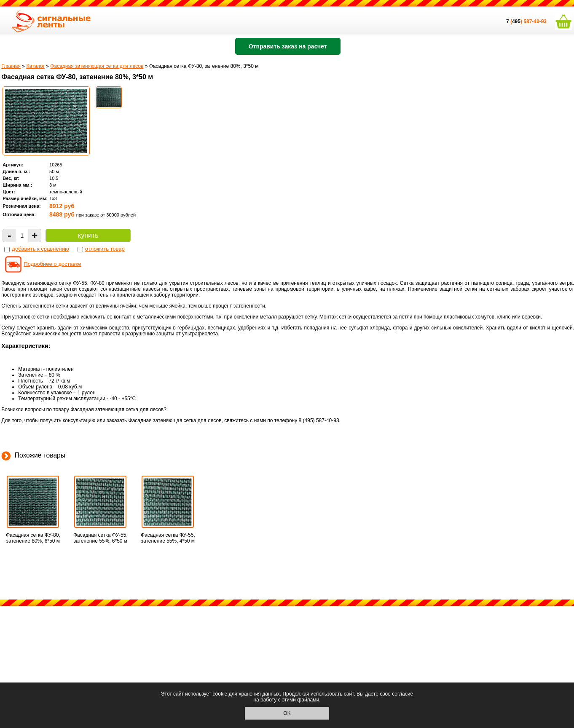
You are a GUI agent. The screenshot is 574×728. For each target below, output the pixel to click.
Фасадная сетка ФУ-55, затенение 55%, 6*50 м (101, 538)
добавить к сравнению (40, 249)
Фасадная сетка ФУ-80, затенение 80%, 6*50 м (33, 538)
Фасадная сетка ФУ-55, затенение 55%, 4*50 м (168, 538)
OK (287, 713)
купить (88, 235)
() (515, 21)
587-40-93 (535, 21)
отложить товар (105, 249)
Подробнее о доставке (52, 264)
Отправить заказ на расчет (288, 46)
